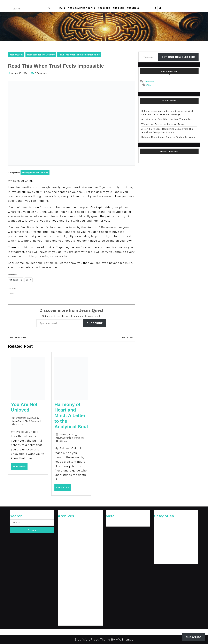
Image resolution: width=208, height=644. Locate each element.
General (157, 527)
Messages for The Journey (41, 55)
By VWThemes (122, 639)
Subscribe (95, 323)
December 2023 (65, 612)
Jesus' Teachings (161, 536)
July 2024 (62, 578)
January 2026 (64, 531)
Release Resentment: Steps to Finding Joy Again (169, 137)
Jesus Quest (16, 55)
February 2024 (64, 602)
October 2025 (64, 536)
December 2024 (65, 555)
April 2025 (62, 545)
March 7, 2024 (67, 435)
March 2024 (63, 597)
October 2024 (64, 564)
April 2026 (62, 522)
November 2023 (65, 616)
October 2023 (64, 621)
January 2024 (64, 607)
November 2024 (65, 560)
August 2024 (63, 574)
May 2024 (62, 588)
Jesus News (159, 531)
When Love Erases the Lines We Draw (163, 124)
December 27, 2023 (26, 418)
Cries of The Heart (162, 522)
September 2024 (65, 569)
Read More (20, 467)
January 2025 (64, 550)
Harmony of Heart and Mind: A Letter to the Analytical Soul (71, 416)
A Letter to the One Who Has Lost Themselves (167, 119)
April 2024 (62, 593)
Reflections (159, 550)
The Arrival (159, 555)
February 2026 (64, 527)
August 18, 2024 (19, 73)
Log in (109, 522)
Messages (104, 8)
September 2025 (65, 541)
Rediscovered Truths (82, 8)
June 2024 (63, 583)
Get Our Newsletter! (178, 57)
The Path (118, 8)
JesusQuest (18, 421)
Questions (133, 8)
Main (62, 8)
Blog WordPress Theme (92, 639)
